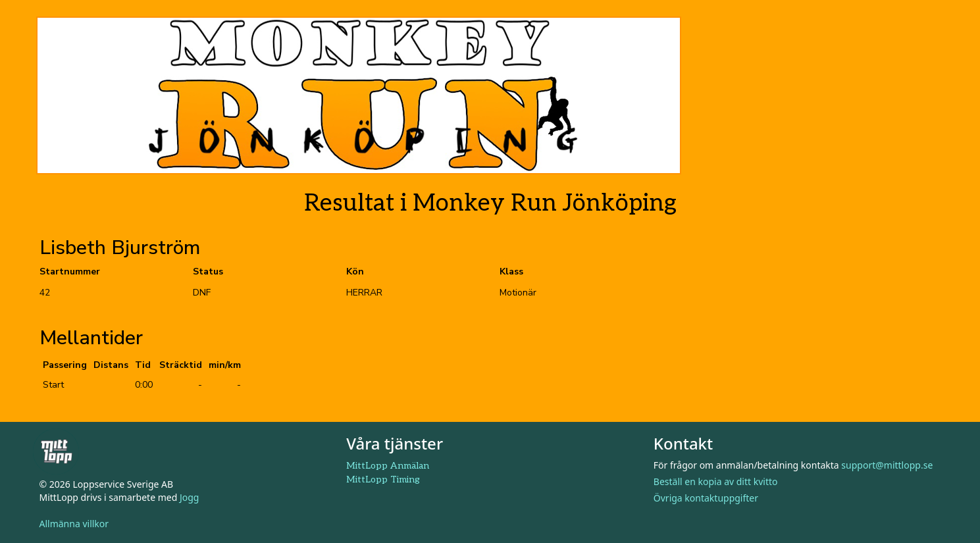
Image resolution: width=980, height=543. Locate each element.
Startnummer (70, 271)
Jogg (190, 497)
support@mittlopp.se (887, 465)
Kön (355, 271)
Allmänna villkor (74, 524)
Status (208, 271)
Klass (511, 271)
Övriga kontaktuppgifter (706, 498)
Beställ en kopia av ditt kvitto (716, 481)
